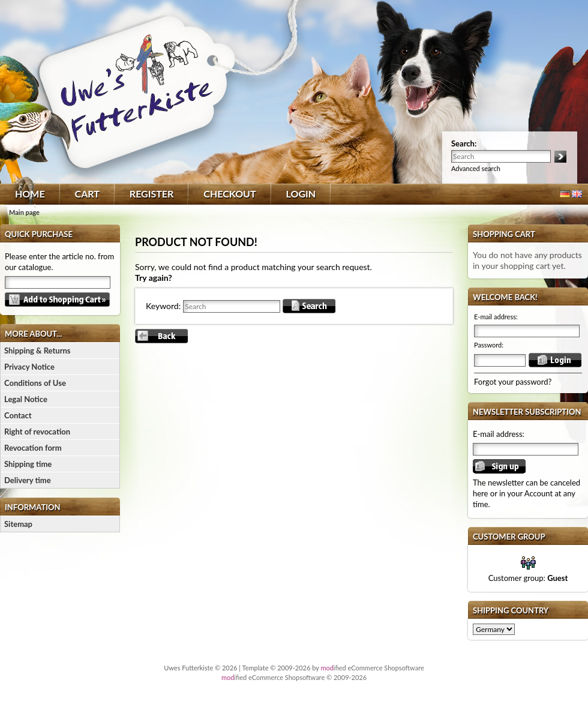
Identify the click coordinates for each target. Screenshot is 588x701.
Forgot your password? (513, 382)
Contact (18, 415)
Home (30, 194)
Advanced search (476, 168)
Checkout (229, 194)
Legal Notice (26, 399)
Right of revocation (37, 432)
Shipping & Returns (37, 350)
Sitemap (18, 524)
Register (151, 194)
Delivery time (28, 480)
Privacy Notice (29, 367)
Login (301, 194)
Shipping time (28, 464)
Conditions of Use (35, 383)
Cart (87, 194)
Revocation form (33, 448)
